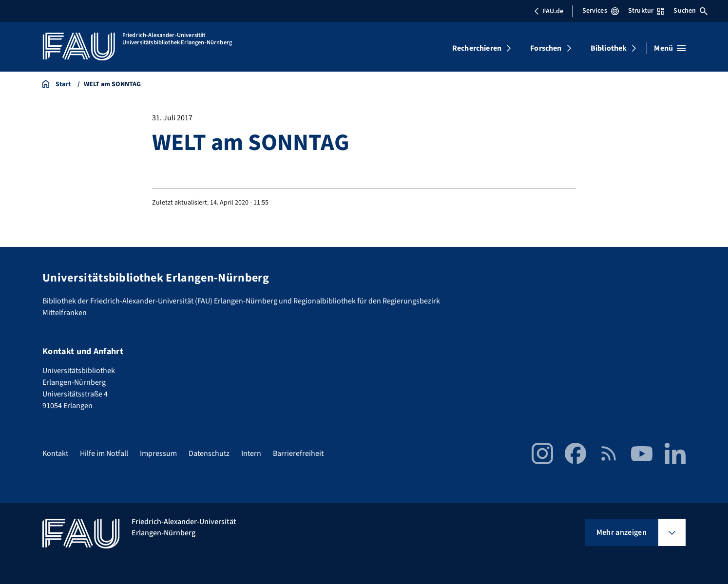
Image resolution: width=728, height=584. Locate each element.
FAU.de (549, 11)
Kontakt (55, 453)
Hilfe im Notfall (104, 453)
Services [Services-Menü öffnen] (601, 11)
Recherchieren (477, 48)
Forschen (546, 48)
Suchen (690, 11)
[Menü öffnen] (670, 48)
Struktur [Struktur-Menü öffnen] (646, 11)
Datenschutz (209, 453)
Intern (251, 453)
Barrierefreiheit (298, 453)
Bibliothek (609, 48)
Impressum (158, 453)
